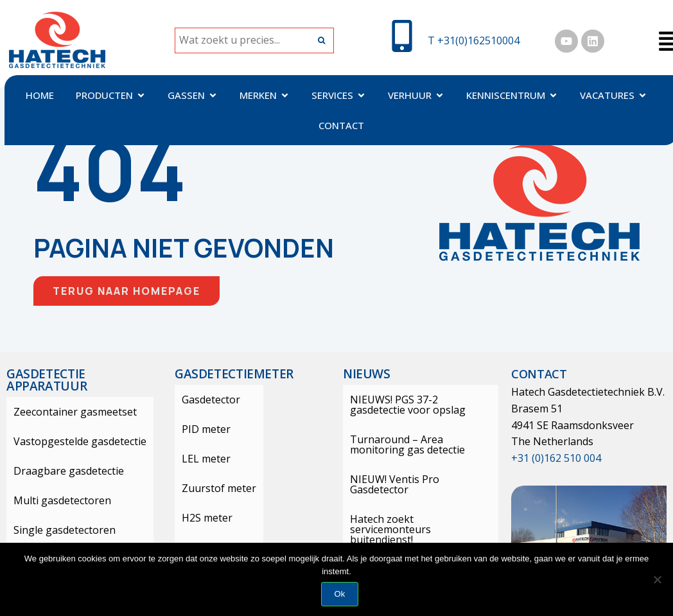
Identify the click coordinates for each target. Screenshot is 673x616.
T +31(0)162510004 (474, 40)
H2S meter (200, 518)
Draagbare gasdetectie (62, 471)
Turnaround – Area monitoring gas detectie (418, 444)
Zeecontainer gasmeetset (68, 412)
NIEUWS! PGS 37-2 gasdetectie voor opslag (416, 405)
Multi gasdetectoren (55, 500)
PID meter (199, 429)
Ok (340, 594)
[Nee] (657, 579)
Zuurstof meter (212, 488)
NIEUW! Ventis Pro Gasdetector (418, 479)
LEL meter (199, 459)
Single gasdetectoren (57, 530)
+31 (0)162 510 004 (556, 458)
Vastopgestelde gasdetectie (73, 441)
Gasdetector (204, 400)
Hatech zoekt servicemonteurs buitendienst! (416, 514)
